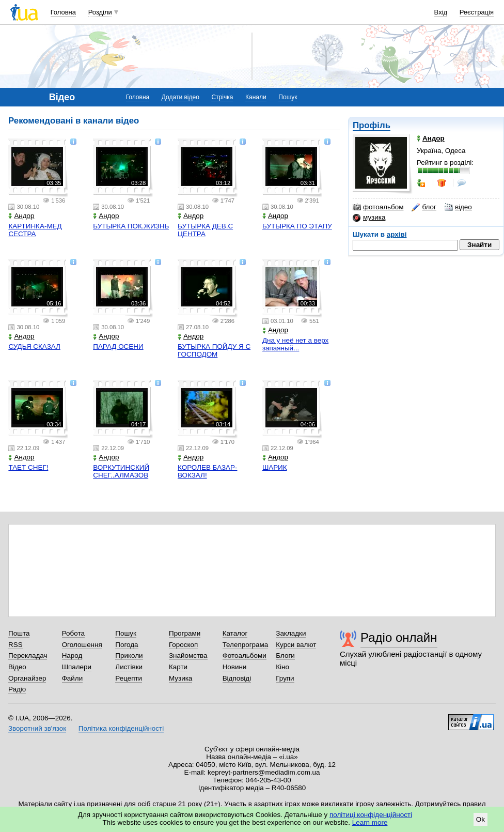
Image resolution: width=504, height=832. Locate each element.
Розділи (100, 12)
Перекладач (28, 656)
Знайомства (188, 656)
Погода (127, 645)
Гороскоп (183, 645)
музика (369, 218)
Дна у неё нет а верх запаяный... (295, 344)
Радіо (17, 689)
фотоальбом (378, 207)
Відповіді (237, 678)
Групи (285, 678)
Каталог (235, 633)
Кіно (282, 667)
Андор (21, 216)
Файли (73, 678)
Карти (178, 667)
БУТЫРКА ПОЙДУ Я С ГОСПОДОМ (214, 350)
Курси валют (296, 645)
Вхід (441, 12)
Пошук (288, 97)
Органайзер (27, 678)
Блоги (285, 656)
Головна (63, 12)
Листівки (129, 667)
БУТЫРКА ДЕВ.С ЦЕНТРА (205, 230)
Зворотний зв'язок (37, 728)
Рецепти (129, 678)
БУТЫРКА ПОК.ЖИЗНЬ (131, 226)
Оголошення (82, 645)
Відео (17, 667)
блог (424, 207)
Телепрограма (246, 645)
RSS (15, 645)
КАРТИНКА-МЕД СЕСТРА (35, 230)
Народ (72, 656)
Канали (256, 97)
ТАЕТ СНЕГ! (28, 467)
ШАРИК (275, 467)
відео (458, 207)
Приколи (129, 656)
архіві (397, 234)
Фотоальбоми (245, 656)
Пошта (19, 633)
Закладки (291, 633)
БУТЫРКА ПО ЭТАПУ (297, 226)
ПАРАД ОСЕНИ (118, 346)
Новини (235, 667)
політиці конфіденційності (371, 815)
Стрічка (222, 97)
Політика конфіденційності (121, 728)
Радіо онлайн (399, 637)
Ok (481, 819)
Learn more (370, 822)
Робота (73, 633)
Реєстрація (477, 12)
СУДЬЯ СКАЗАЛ (34, 346)
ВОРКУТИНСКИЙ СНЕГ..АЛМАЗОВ (121, 471)
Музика (180, 678)
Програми (185, 633)
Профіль (372, 125)
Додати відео (180, 97)
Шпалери (77, 667)
